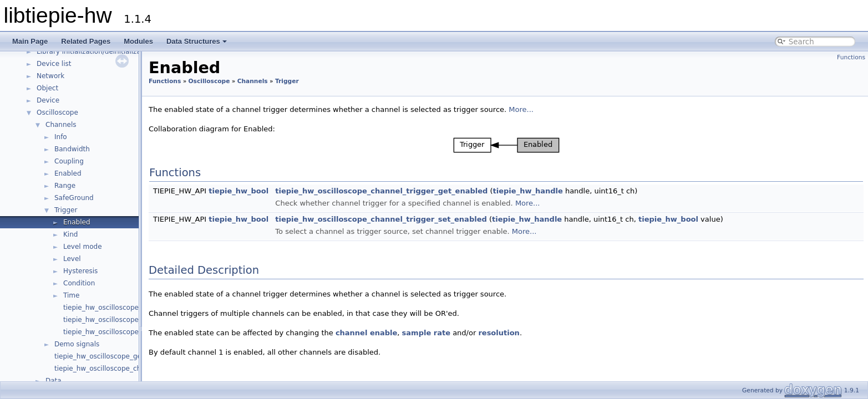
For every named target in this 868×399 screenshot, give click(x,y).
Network (50, 76)
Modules (138, 41)
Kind (70, 234)
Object (47, 88)
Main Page (30, 41)
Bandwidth (72, 149)
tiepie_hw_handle (528, 191)
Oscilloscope (57, 112)
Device (48, 100)
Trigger (66, 210)
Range (65, 186)
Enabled (68, 173)
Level (72, 259)
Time (71, 295)
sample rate (426, 333)
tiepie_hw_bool (238, 191)
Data (54, 381)
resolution (499, 333)
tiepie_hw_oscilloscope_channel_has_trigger (136, 308)
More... (521, 109)
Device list (54, 64)
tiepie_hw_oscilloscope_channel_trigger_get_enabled (381, 191)
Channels (61, 125)
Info (61, 137)
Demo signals (77, 344)
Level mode (83, 247)
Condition (79, 283)
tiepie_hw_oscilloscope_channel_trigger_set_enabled (381, 219)
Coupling (69, 161)
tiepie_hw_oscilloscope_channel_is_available (128, 369)
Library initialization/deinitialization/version (108, 52)
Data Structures (197, 41)
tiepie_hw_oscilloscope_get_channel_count (125, 356)
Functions (851, 57)
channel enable (366, 333)
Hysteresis (80, 271)
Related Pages (86, 41)
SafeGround (74, 198)
